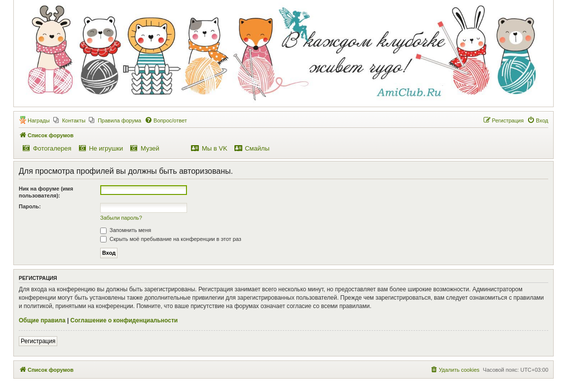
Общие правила (42, 320)
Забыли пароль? (121, 218)
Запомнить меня (126, 230)
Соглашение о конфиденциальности (124, 320)
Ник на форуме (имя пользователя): (46, 192)
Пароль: (30, 206)
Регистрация (38, 341)
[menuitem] (70, 120)
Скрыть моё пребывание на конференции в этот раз (171, 239)
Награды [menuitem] (39, 120)
